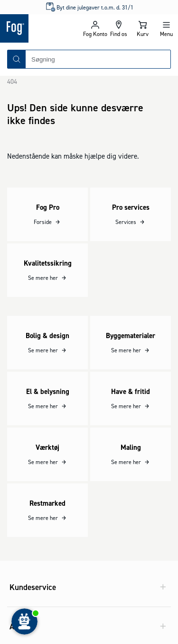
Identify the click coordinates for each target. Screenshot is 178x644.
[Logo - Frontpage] (42, 28)
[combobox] (98, 59)
